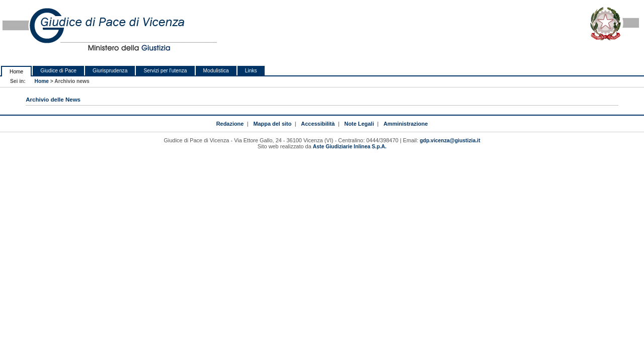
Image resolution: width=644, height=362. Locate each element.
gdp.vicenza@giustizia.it (450, 141)
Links (251, 71)
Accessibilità (318, 124)
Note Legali (359, 124)
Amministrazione (406, 124)
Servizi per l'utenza (165, 71)
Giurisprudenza (110, 71)
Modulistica (216, 71)
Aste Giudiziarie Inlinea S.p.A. (350, 147)
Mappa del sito (272, 124)
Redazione (230, 124)
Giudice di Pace (58, 71)
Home (16, 72)
